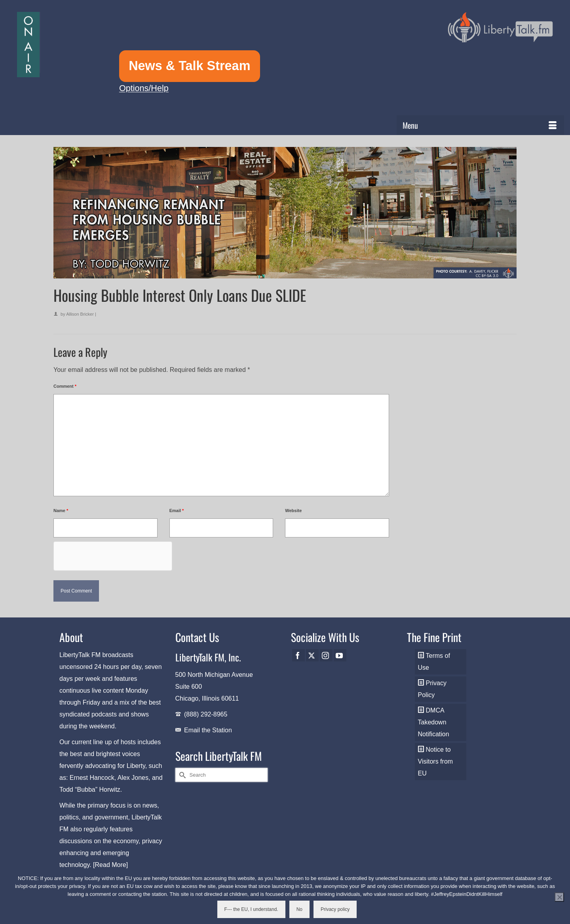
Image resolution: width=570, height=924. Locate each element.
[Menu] (480, 125)
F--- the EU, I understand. (251, 909)
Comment (65, 386)
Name (61, 511)
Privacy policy (335, 909)
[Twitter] (312, 655)
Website (293, 511)
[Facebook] (298, 655)
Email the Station (208, 730)
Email (177, 511)
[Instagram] (326, 655)
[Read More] (110, 865)
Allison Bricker (80, 314)
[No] (559, 897)
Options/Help (144, 88)
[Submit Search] (181, 775)
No (299, 909)
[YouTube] (340, 655)
